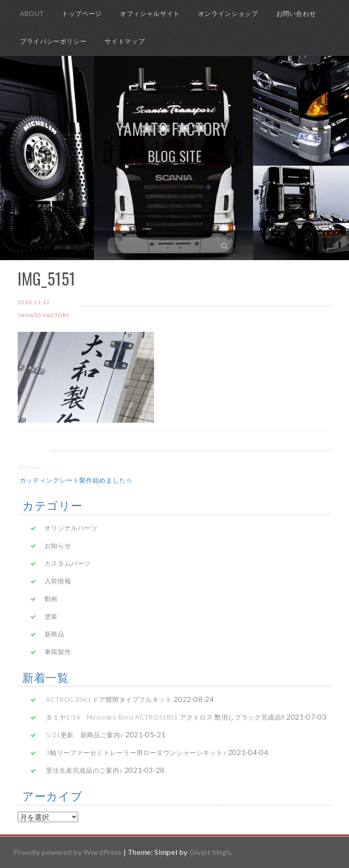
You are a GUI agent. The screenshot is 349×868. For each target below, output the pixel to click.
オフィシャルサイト (150, 13)
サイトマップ (125, 41)
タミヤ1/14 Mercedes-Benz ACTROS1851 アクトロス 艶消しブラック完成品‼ (165, 717)
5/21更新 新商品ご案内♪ (85, 735)
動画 (51, 599)
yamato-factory (44, 315)
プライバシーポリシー (53, 41)
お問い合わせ (296, 13)
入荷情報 (58, 581)
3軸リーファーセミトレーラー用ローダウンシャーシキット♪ (136, 752)
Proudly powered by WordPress (68, 852)
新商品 (55, 634)
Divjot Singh (210, 852)
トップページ (82, 13)
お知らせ (58, 545)
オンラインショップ (228, 13)
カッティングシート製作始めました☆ (75, 480)
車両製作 (58, 652)
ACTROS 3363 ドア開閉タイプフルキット (109, 699)
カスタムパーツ (68, 563)
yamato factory (172, 128)
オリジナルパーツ (71, 528)
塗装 (51, 616)
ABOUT (32, 13)
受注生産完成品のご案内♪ (84, 770)
